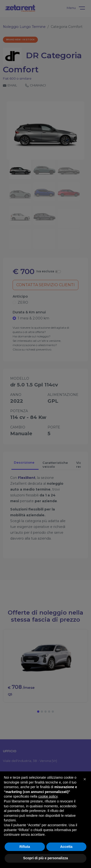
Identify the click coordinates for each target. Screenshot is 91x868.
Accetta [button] (66, 847)
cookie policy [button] (48, 796)
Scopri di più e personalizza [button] (45, 858)
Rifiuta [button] (25, 847)
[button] (85, 779)
